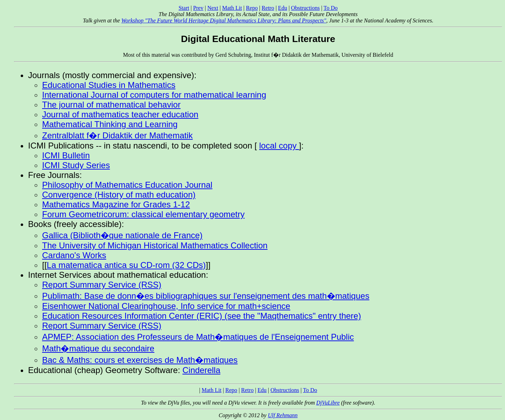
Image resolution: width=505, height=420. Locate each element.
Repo (252, 8)
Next (213, 8)
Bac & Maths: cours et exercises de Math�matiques (140, 360)
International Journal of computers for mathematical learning (154, 95)
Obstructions (305, 8)
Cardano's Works (74, 255)
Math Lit (232, 8)
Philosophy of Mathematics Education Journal (127, 185)
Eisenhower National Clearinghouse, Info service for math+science (166, 306)
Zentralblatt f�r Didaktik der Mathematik (117, 135)
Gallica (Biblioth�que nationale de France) (122, 235)
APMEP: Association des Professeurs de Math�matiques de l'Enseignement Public (198, 337)
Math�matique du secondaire (98, 348)
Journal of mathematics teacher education (120, 114)
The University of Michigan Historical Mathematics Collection (155, 245)
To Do (331, 8)
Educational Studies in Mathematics (109, 85)
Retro (268, 8)
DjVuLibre (328, 403)
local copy (279, 146)
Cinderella (201, 370)
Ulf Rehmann (283, 415)
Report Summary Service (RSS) (102, 285)
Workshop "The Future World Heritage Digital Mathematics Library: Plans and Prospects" (224, 20)
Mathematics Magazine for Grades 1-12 (116, 204)
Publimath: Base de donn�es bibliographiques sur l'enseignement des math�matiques (206, 296)
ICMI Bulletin (66, 155)
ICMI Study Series (76, 165)
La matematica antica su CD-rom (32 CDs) (126, 265)
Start (184, 8)
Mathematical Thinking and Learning (110, 124)
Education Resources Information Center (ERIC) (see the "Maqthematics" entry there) (201, 316)
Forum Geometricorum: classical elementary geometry (143, 214)
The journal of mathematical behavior (111, 105)
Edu (283, 8)
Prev (198, 8)
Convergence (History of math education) (119, 195)
